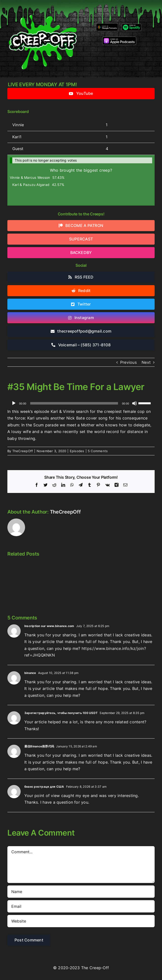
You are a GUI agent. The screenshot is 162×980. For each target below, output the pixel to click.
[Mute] (134, 403)
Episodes (77, 451)
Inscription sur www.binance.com (49, 626)
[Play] (14, 403)
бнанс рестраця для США (44, 787)
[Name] (81, 892)
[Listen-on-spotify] (132, 25)
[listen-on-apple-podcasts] (119, 39)
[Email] (81, 906)
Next (146, 362)
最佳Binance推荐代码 (39, 746)
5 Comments (98, 451)
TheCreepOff (23, 451)
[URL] (81, 921)
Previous (128, 362)
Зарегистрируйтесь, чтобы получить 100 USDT (61, 713)
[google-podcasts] (107, 25)
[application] (81, 403)
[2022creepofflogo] (43, 7)
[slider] (74, 403)
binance (30, 673)
